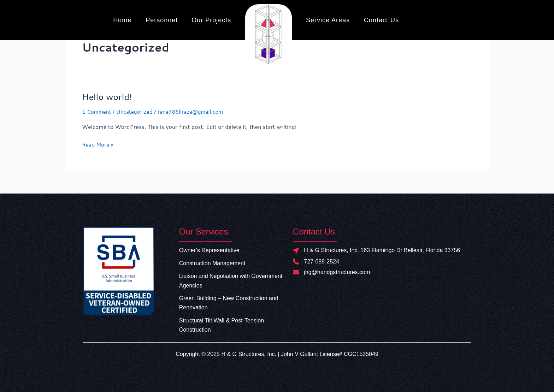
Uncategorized (137, 111)
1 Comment (97, 111)
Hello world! (108, 96)
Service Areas (328, 20)
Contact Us (381, 20)
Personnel (161, 20)
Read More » (98, 144)
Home (122, 20)
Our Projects (211, 20)
